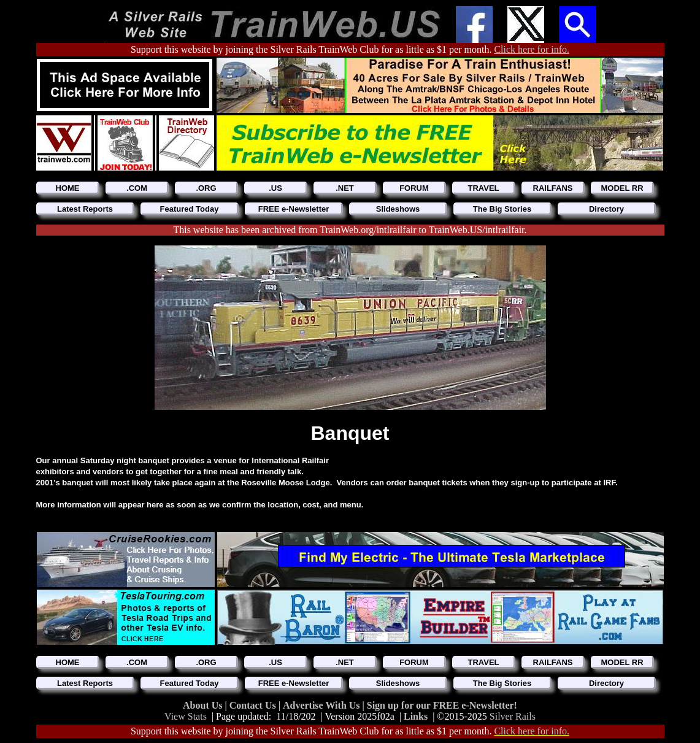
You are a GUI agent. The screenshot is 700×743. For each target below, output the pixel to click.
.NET (345, 188)
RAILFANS (553, 188)
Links (416, 716)
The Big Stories (502, 209)
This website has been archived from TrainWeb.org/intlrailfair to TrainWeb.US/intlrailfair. (350, 230)
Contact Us (254, 705)
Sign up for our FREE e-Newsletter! (442, 705)
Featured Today (190, 209)
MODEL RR (622, 188)
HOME (68, 188)
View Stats (186, 716)
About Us (204, 705)
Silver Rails (513, 716)
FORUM (414, 188)
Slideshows (398, 209)
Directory (606, 209)
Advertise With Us (323, 705)
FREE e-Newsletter (294, 209)
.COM (137, 188)
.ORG (206, 188)
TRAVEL (483, 188)
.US (275, 188)
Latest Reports (85, 209)
